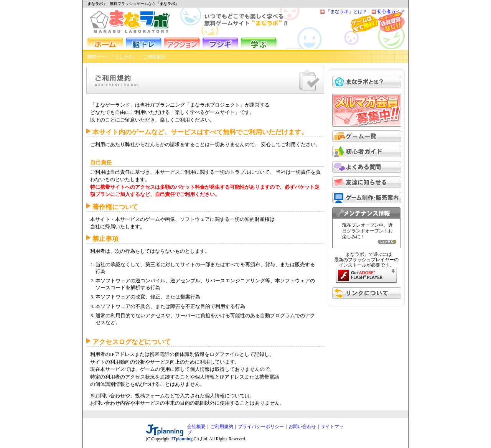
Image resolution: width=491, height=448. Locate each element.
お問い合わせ (302, 427)
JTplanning (182, 439)
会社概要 (196, 427)
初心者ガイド (391, 12)
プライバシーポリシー (261, 427)
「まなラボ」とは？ (346, 12)
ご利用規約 (222, 427)
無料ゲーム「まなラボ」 (112, 57)
